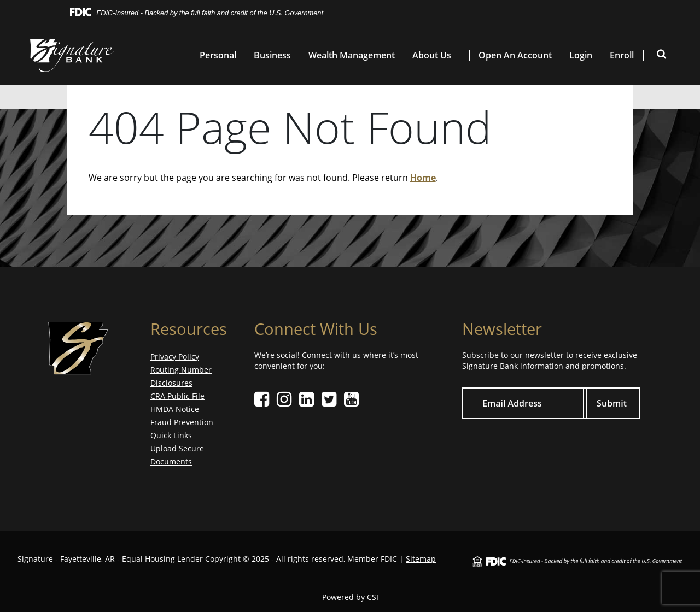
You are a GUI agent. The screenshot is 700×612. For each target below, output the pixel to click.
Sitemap (421, 559)
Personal (218, 55)
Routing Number (181, 370)
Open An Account (515, 55)
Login (581, 55)
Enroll (622, 55)
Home (423, 178)
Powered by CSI (350, 597)
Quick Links (171, 435)
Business (272, 55)
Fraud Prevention (182, 422)
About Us (432, 55)
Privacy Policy (175, 357)
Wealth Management (352, 55)
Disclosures (171, 383)
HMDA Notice (175, 409)
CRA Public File (177, 396)
